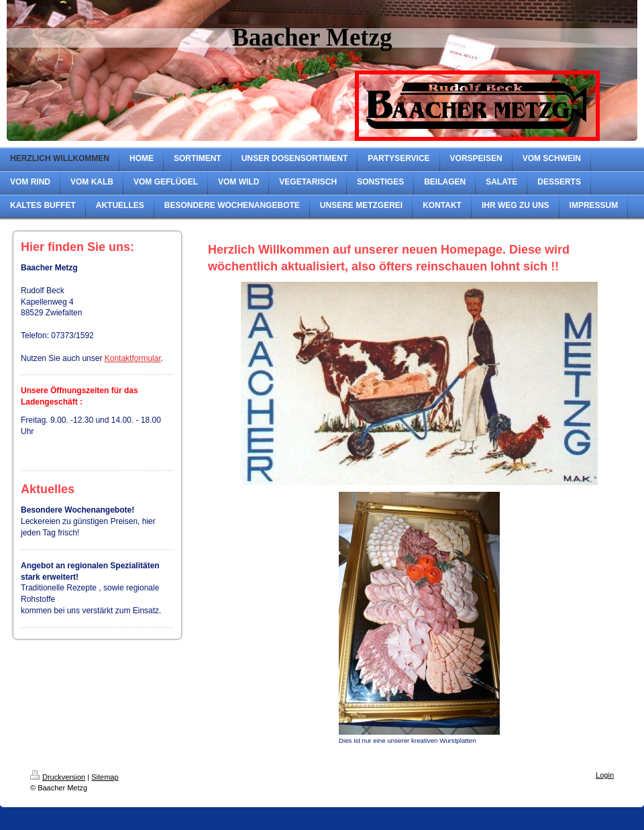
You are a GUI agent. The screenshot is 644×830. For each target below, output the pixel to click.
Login (605, 775)
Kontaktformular (133, 358)
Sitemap (105, 777)
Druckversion (58, 777)
